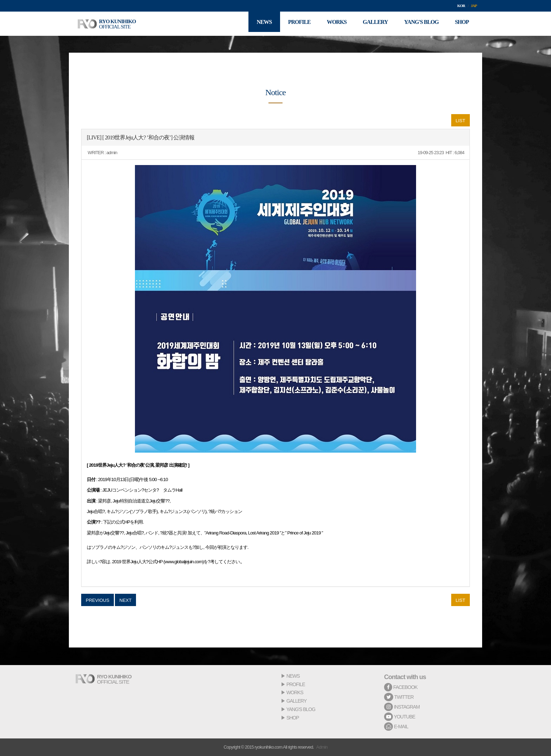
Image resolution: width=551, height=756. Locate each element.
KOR (461, 6)
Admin (322, 747)
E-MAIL (396, 727)
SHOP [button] (461, 24)
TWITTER (399, 697)
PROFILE (296, 684)
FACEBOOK (401, 687)
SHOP (293, 718)
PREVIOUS (98, 600)
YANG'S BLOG (301, 709)
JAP (474, 6)
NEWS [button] (257, 24)
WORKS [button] (332, 24)
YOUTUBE (400, 717)
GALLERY (296, 701)
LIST (461, 121)
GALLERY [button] (372, 24)
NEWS (293, 676)
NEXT (126, 600)
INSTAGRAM (402, 707)
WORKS (295, 692)
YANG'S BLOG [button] (419, 24)
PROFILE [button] (293, 24)
